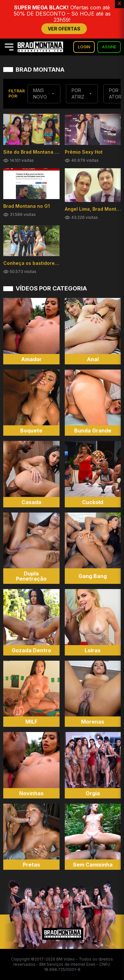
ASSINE (109, 47)
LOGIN (84, 47)
